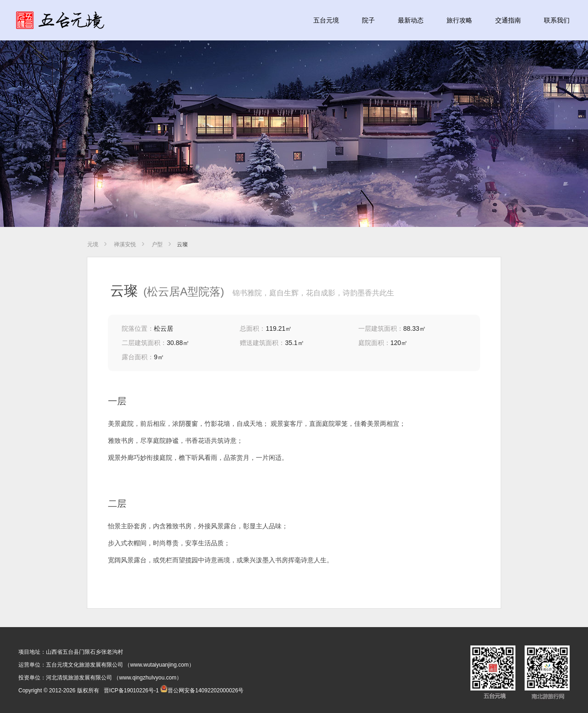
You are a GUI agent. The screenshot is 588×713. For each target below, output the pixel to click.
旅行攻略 (459, 20)
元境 (93, 244)
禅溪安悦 (125, 244)
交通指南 (508, 20)
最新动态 (411, 20)
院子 (368, 20)
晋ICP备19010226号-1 (131, 690)
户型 (157, 244)
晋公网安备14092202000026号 (202, 690)
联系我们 (557, 20)
